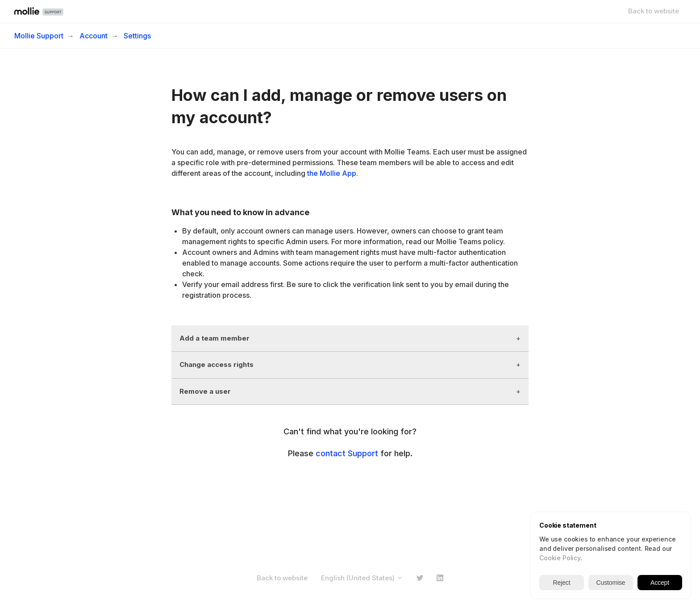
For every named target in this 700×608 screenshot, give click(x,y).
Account (94, 36)
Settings (137, 36)
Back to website (654, 11)
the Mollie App (332, 173)
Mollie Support (39, 36)
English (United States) (362, 578)
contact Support (347, 453)
